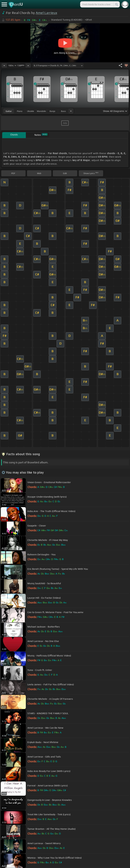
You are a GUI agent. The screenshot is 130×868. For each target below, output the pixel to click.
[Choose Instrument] (71, 111)
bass (63, 111)
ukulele (31, 111)
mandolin (41, 111)
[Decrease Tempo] (4, 65)
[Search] (116, 4)
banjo (52, 111)
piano (20, 111)
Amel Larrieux (46, 13)
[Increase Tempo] (28, 65)
